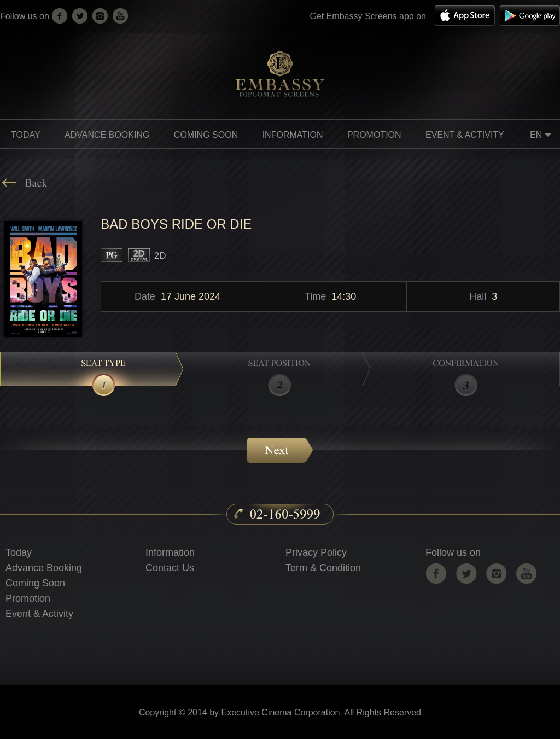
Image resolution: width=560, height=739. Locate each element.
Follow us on (453, 552)
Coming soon (206, 135)
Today (26, 135)
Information (170, 552)
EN (542, 136)
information (293, 135)
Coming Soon (35, 583)
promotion (374, 135)
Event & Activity (465, 135)
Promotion (28, 598)
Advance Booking (107, 135)
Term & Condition (323, 568)
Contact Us (170, 568)
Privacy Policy (316, 552)
